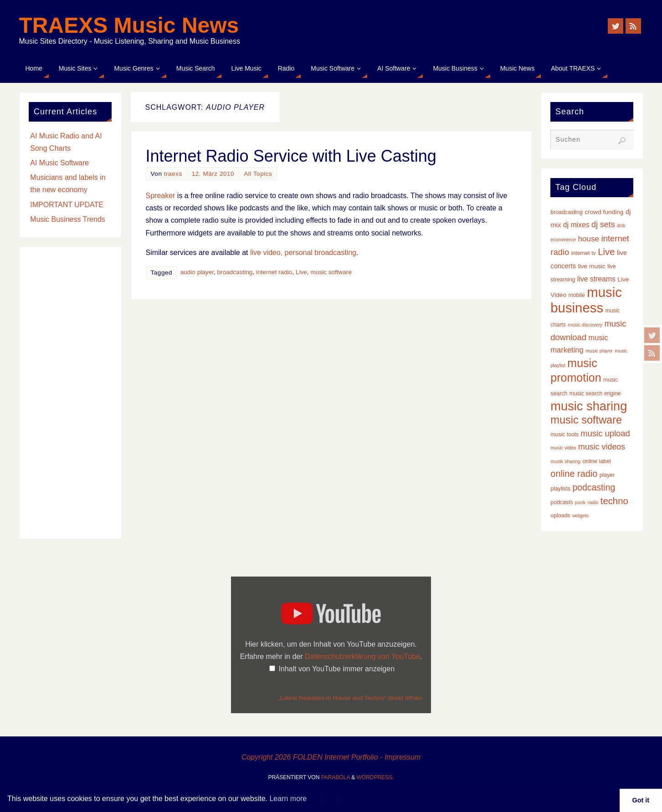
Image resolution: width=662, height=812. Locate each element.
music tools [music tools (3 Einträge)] (564, 434)
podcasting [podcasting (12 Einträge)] (594, 487)
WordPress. (375, 777)
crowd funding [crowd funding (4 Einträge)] (604, 212)
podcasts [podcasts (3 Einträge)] (562, 502)
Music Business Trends (68, 219)
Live (301, 272)
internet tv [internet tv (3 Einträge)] (584, 253)
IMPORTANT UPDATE (67, 205)
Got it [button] (641, 800)
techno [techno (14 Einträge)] (614, 501)
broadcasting (235, 272)
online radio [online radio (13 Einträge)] (574, 474)
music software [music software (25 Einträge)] (586, 420)
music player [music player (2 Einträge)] (599, 351)
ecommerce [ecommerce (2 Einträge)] (563, 240)
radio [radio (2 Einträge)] (593, 502)
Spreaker (161, 196)
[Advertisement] (70, 393)
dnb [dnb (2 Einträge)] (621, 225)
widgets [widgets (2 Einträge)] (580, 516)
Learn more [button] (288, 799)
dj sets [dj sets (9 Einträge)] (603, 225)
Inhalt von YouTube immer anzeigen (336, 669)
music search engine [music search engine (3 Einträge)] (595, 393)
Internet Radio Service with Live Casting (291, 156)
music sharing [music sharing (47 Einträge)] (589, 406)
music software (331, 272)
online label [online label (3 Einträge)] (597, 461)
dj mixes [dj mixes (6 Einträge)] (576, 225)
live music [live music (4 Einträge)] (592, 266)
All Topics (258, 174)
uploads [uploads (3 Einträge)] (560, 516)
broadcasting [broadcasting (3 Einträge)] (567, 212)
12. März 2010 (213, 174)
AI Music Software (59, 163)
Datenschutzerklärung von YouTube (362, 656)
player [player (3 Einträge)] (607, 475)
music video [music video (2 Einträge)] (563, 448)
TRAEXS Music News (129, 26)
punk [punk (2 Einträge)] (580, 502)
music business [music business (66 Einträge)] (586, 300)
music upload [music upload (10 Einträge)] (605, 433)
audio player (197, 272)
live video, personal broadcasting (303, 253)
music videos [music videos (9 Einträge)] (602, 447)
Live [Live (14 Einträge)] (606, 252)
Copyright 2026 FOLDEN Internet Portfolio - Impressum (331, 757)
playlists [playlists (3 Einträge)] (560, 489)
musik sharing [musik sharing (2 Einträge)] (565, 461)
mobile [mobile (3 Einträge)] (577, 295)
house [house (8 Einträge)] (588, 239)
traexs (173, 174)
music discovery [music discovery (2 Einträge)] (585, 325)
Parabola (336, 777)
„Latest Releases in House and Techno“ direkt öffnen (350, 698)
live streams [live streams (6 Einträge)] (596, 279)
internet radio (274, 272)
